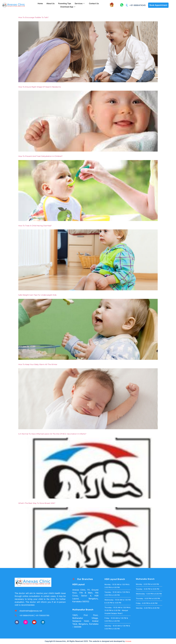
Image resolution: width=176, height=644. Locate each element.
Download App (68, 7)
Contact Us (94, 3)
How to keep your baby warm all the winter (38, 364)
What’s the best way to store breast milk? (37, 503)
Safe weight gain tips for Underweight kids (37, 295)
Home (40, 3)
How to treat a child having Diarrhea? (35, 226)
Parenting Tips (65, 3)
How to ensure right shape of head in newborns (40, 87)
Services (80, 3)
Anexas (128, 641)
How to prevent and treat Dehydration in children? (40, 156)
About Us (50, 3)
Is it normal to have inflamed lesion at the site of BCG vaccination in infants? (52, 434)
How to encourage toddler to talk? (33, 17)
